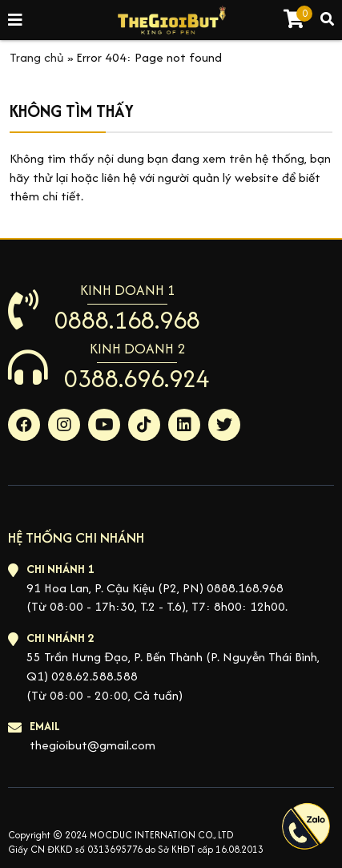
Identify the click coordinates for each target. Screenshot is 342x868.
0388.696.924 (137, 378)
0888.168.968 (127, 320)
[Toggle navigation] (16, 20)
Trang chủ (37, 57)
